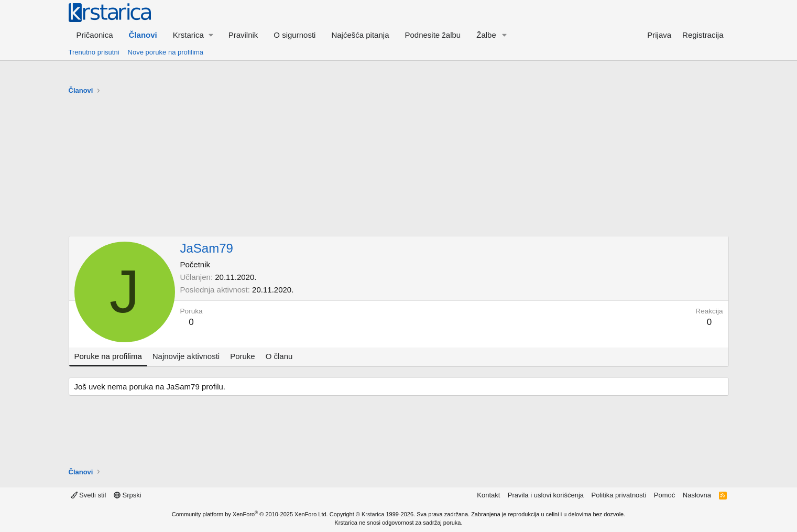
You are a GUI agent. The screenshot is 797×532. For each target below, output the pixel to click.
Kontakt (488, 495)
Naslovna (697, 495)
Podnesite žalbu (433, 35)
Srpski (128, 495)
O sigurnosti (294, 35)
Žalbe (486, 35)
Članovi (143, 35)
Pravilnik (243, 35)
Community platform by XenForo (250, 514)
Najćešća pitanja (360, 35)
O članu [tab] (279, 356)
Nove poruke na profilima (166, 52)
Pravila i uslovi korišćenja (546, 495)
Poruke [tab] (243, 356)
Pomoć (664, 495)
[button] (193, 35)
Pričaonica (95, 35)
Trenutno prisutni (94, 52)
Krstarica (373, 514)
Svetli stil (89, 495)
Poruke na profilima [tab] (108, 356)
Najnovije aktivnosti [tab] (186, 356)
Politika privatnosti (619, 495)
